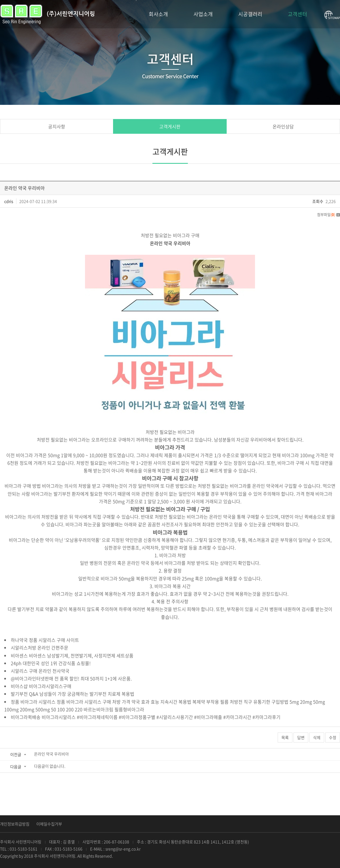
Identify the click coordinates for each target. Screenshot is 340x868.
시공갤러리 (250, 14)
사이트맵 (332, 15)
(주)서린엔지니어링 (47, 14)
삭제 (317, 737)
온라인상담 (283, 126)
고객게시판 (170, 126)
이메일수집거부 (49, 824)
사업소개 (203, 14)
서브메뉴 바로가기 (0, 0)
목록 (285, 737)
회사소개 (158, 14)
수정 (333, 737)
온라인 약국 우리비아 (51, 754)
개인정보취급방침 (15, 824)
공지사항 (57, 126)
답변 (301, 737)
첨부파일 (329, 214)
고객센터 (297, 14)
